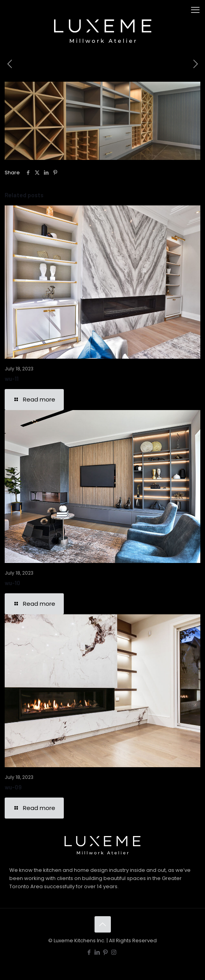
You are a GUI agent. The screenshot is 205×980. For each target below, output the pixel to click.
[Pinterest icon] (106, 952)
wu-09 (13, 787)
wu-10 (12, 583)
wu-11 (12, 379)
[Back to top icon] (103, 924)
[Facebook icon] (89, 952)
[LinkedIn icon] (97, 952)
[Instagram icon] (114, 952)
